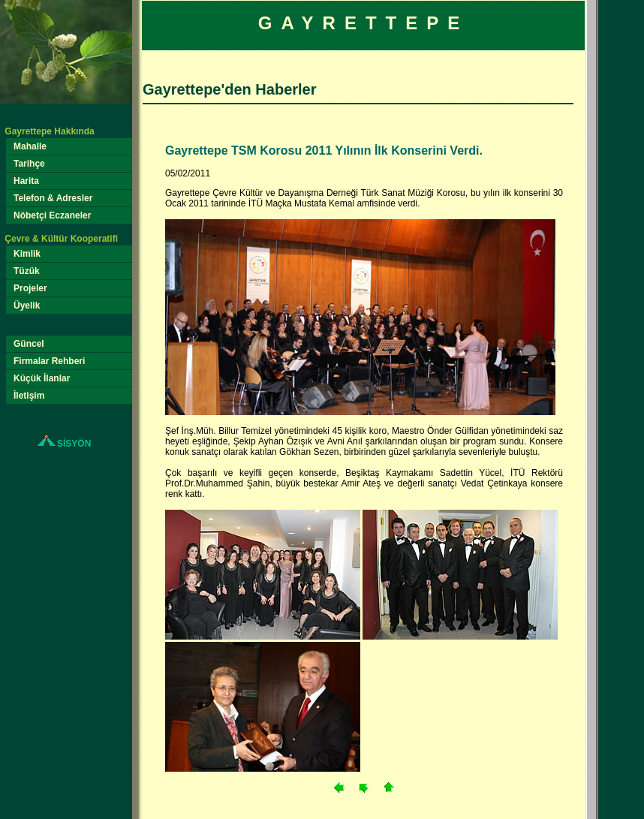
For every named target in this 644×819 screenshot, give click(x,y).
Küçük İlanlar (42, 378)
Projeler (31, 288)
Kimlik (27, 254)
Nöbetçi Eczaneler (53, 215)
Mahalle (30, 146)
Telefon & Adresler (53, 198)
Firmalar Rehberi (50, 361)
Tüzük (27, 271)
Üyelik (27, 306)
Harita (27, 181)
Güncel (29, 344)
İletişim (29, 396)
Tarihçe (30, 164)
